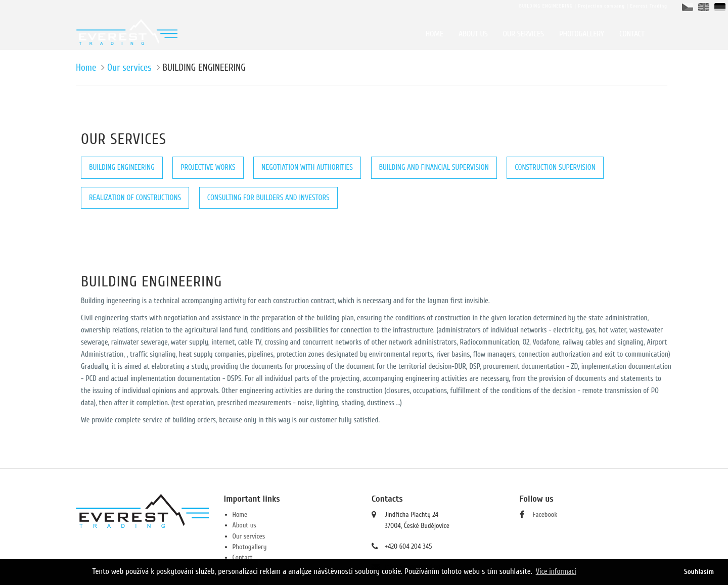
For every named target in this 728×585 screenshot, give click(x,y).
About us (244, 525)
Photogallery (250, 547)
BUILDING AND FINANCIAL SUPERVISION (434, 167)
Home (86, 68)
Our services (129, 68)
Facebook (545, 515)
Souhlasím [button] (699, 572)
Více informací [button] (556, 572)
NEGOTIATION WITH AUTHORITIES (307, 167)
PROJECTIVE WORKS (208, 167)
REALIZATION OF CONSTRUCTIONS (135, 198)
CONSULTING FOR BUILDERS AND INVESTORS (268, 198)
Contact (243, 557)
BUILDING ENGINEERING (122, 167)
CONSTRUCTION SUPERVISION (555, 167)
